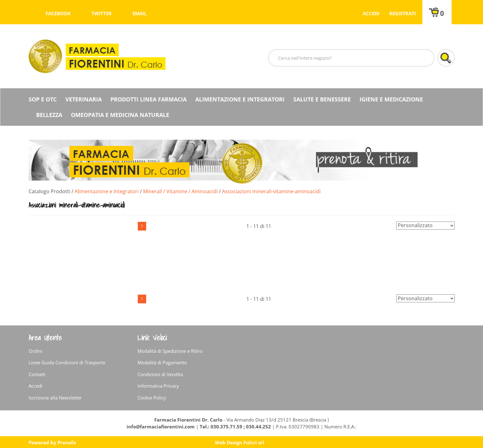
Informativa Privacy (158, 386)
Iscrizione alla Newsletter (55, 398)
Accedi (371, 13)
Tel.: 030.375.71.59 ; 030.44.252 (235, 427)
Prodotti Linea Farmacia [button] (149, 99)
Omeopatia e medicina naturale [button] (120, 115)
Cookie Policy (152, 398)
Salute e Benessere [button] (322, 99)
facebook (58, 13)
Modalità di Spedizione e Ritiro (170, 351)
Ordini (35, 351)
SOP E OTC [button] (43, 99)
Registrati (403, 13)
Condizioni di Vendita (160, 374)
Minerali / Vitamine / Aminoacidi (180, 191)
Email (139, 13)
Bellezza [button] (49, 115)
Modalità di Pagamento (162, 362)
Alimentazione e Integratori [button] (240, 99)
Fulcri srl (254, 442)
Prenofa (67, 442)
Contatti (37, 374)
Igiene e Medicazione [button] (391, 99)
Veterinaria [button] (84, 99)
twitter (102, 13)
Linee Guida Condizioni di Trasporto (67, 362)
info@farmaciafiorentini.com (161, 427)
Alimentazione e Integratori (107, 191)
